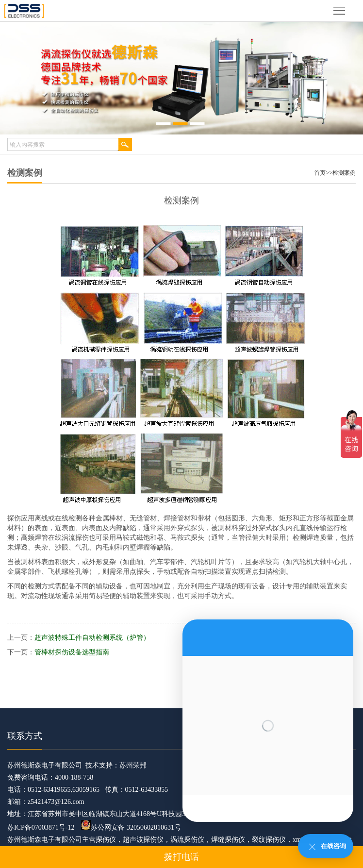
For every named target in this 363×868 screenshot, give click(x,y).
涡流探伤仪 (187, 840)
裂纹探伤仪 (269, 840)
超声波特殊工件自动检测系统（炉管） (92, 638)
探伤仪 (106, 840)
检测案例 (344, 173)
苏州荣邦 (133, 765)
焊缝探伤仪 (228, 840)
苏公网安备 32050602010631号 (131, 827)
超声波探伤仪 (143, 840)
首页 (320, 173)
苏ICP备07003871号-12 (41, 827)
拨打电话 (181, 857)
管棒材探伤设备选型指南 (72, 652)
